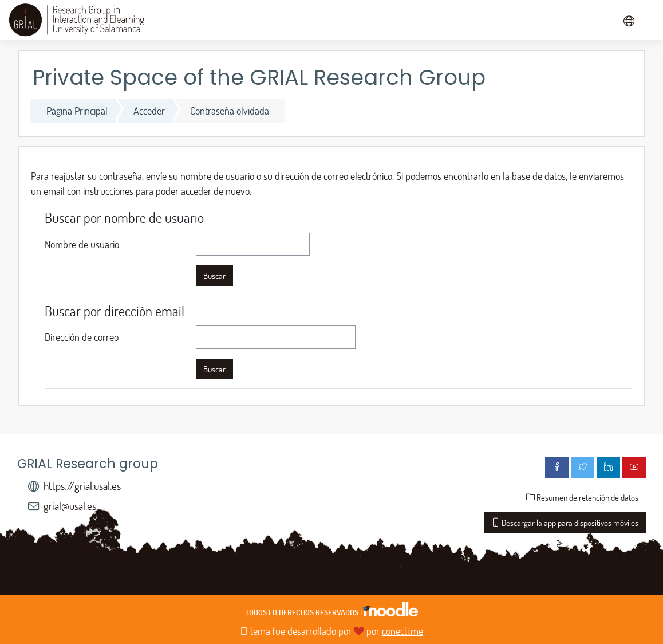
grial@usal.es (70, 506)
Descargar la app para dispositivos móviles (565, 523)
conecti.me (402, 631)
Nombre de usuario (82, 244)
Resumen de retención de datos (582, 497)
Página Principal (77, 111)
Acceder (149, 111)
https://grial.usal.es (82, 486)
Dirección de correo (82, 337)
